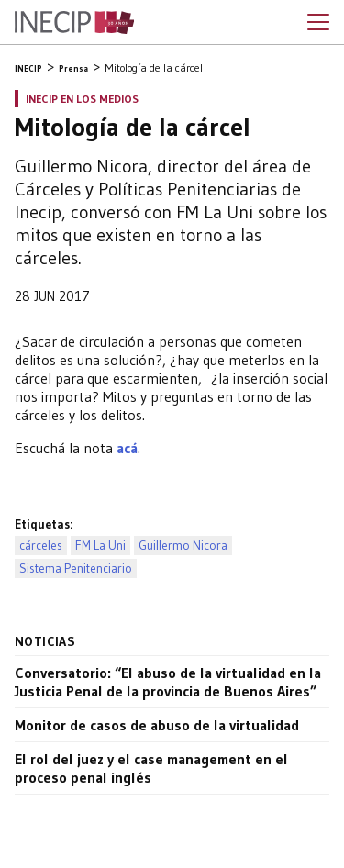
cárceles (41, 545)
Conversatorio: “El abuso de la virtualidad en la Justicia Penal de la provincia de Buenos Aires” (168, 682)
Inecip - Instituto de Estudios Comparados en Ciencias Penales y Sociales (74, 23)
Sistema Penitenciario (76, 568)
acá (125, 448)
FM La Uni (100, 545)
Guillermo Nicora (183, 545)
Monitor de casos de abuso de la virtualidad (157, 725)
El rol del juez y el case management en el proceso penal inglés (151, 768)
